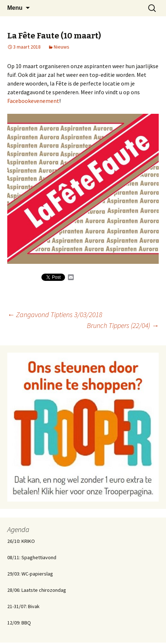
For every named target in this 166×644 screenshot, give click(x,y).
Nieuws (62, 47)
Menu (15, 8)
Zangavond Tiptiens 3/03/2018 (55, 314)
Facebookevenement (33, 101)
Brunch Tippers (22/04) (123, 325)
